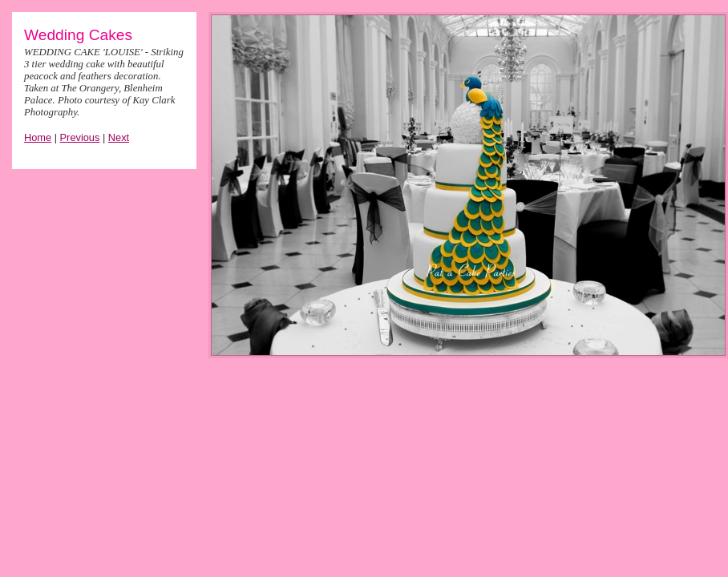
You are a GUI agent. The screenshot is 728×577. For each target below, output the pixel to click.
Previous (80, 137)
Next (119, 137)
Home (38, 137)
